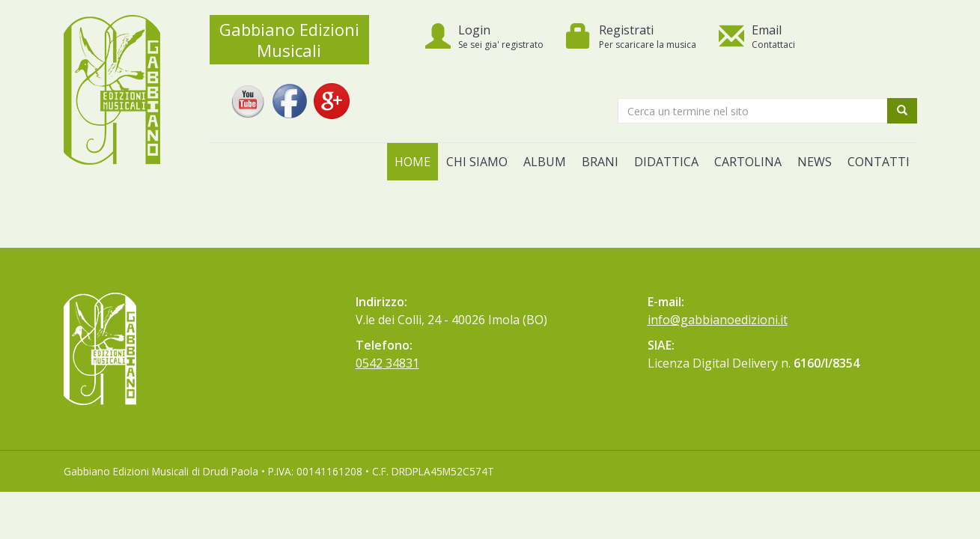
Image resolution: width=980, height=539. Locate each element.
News (815, 162)
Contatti (879, 162)
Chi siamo (477, 162)
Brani (600, 162)
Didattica (666, 162)
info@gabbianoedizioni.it (718, 320)
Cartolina (748, 162)
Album (545, 162)
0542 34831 (387, 363)
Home (413, 162)
